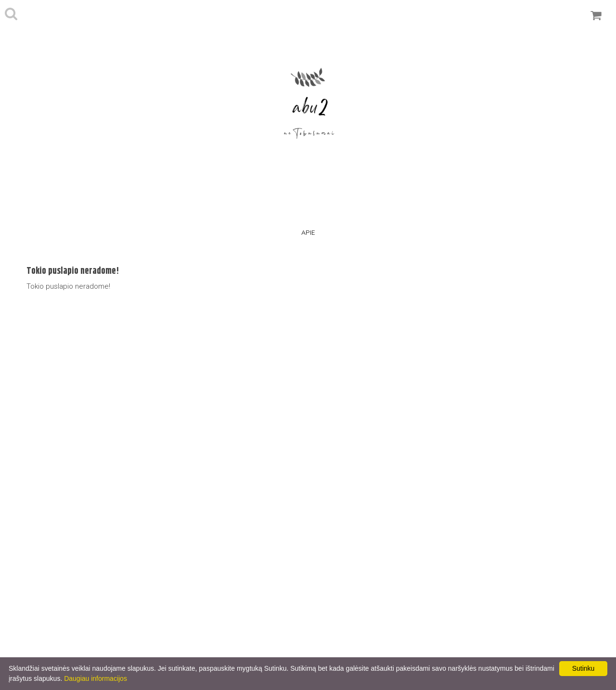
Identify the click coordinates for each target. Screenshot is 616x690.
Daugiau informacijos (96, 678)
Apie (308, 232)
